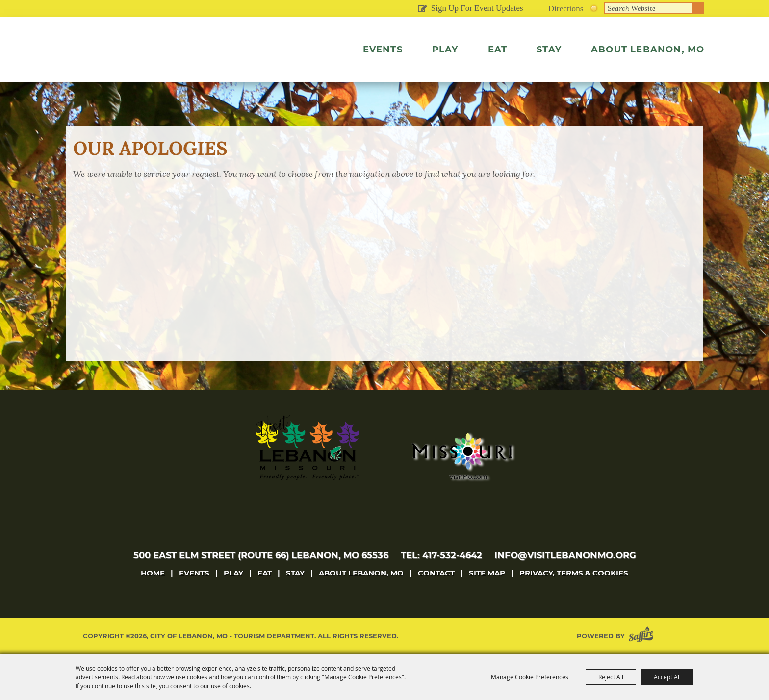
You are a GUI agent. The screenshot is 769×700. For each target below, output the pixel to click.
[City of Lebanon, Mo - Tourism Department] (154, 61)
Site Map (487, 573)
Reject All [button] (611, 677)
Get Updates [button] (423, 9)
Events (383, 50)
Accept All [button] (667, 677)
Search (698, 8)
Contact (436, 573)
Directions (566, 9)
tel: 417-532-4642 (441, 555)
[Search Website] (648, 8)
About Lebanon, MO (648, 50)
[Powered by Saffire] (643, 636)
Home (153, 573)
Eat (498, 50)
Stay (549, 50)
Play (445, 50)
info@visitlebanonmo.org (565, 555)
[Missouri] (461, 456)
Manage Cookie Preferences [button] (530, 677)
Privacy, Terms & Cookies (574, 573)
